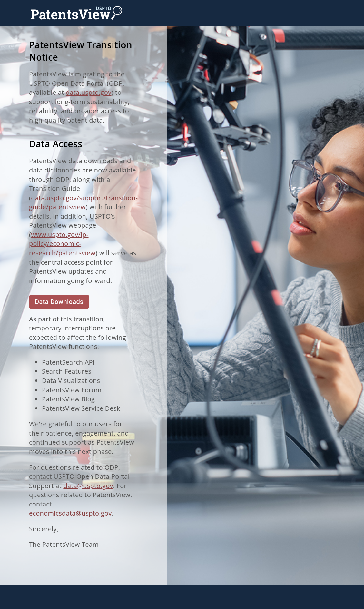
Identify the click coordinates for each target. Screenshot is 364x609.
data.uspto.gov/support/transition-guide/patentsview (83, 202)
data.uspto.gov (89, 92)
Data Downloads (59, 302)
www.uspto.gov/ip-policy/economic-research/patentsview (62, 244)
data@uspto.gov (88, 486)
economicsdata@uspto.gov (70, 513)
